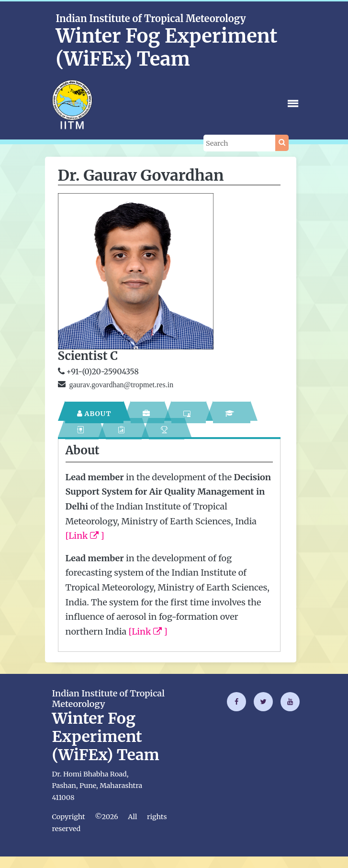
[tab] (94, 412)
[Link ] (85, 536)
